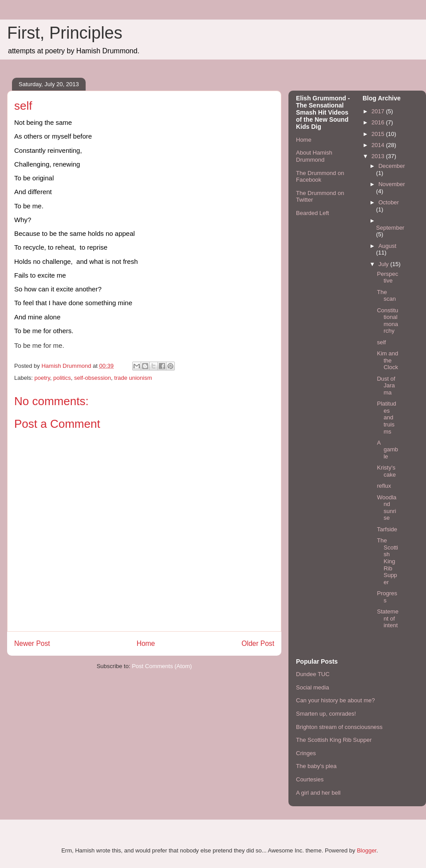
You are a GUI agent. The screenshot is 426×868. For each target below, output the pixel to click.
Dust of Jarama (386, 386)
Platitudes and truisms (386, 417)
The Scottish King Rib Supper (387, 561)
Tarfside (387, 529)
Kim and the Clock (387, 360)
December (392, 166)
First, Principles (65, 33)
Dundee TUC (313, 674)
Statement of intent (387, 618)
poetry (42, 378)
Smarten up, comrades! (326, 714)
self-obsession (93, 378)
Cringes (306, 753)
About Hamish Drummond (314, 156)
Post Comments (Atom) (162, 666)
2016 (379, 122)
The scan (386, 296)
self (381, 342)
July (385, 264)
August (387, 246)
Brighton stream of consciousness (339, 727)
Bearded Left (312, 213)
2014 (379, 145)
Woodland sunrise (387, 508)
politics (62, 378)
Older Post (258, 643)
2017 (379, 111)
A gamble (387, 450)
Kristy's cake (386, 471)
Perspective (387, 277)
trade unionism (133, 378)
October (389, 202)
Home (146, 643)
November (392, 184)
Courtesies (310, 779)
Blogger (367, 850)
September (390, 228)
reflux (384, 486)
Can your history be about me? (335, 700)
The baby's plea (316, 766)
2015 (379, 134)
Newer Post (32, 643)
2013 (379, 156)
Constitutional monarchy (387, 321)
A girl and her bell (318, 793)
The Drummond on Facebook (320, 177)
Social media (312, 687)
